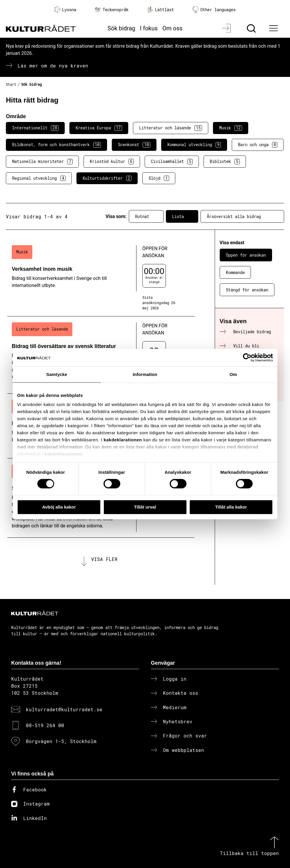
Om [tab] (233, 374)
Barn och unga (258, 145)
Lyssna (65, 9)
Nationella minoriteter (42, 161)
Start (11, 84)
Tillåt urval (145, 507)
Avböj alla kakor (59, 507)
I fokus (149, 28)
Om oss (172, 28)
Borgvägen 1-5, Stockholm (61, 741)
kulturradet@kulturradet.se (64, 709)
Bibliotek (225, 161)
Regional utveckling (39, 178)
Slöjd (159, 178)
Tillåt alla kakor (231, 507)
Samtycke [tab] (57, 374)
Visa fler (104, 559)
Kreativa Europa (99, 128)
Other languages (214, 10)
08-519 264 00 (45, 725)
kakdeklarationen (123, 440)
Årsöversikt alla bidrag (242, 217)
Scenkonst (134, 145)
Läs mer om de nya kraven (53, 66)
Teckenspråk (112, 10)
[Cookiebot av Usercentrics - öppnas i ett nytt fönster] (247, 358)
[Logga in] (227, 28)
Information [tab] (145, 374)
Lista (182, 217)
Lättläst (161, 9)
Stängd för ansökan (247, 290)
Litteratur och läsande (171, 128)
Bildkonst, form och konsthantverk (56, 145)
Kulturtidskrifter (107, 178)
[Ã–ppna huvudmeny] (274, 28)
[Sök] (252, 28)
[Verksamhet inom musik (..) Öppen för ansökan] (101, 278)
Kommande (235, 272)
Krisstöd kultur (112, 161)
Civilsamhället (172, 161)
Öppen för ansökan (246, 255)
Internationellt (35, 128)
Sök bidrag (121, 28)
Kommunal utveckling (194, 145)
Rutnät (146, 217)
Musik (231, 128)
